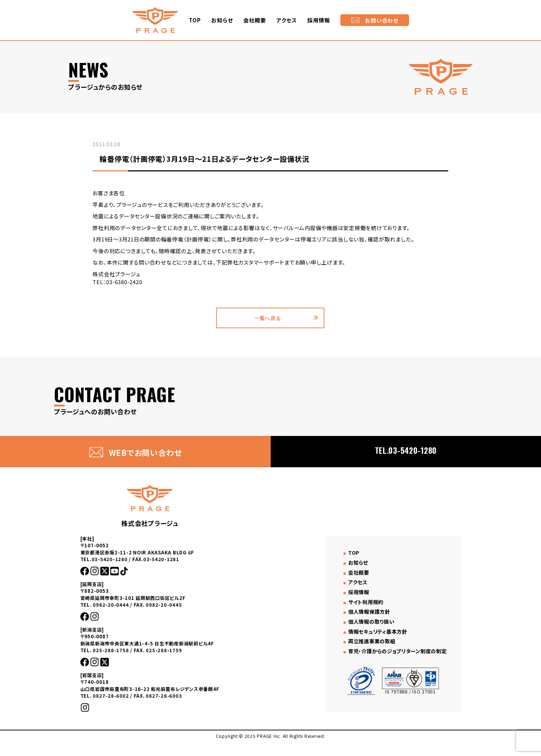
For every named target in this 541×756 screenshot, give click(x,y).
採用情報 (319, 20)
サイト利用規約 (362, 608)
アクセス (287, 20)
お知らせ (222, 20)
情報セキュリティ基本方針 (375, 635)
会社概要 (254, 20)
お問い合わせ (375, 20)
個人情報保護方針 (365, 617)
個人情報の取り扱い (368, 626)
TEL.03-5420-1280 (406, 451)
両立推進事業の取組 (368, 643)
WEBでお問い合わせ (136, 452)
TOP (195, 20)
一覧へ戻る (268, 318)
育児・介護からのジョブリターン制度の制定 (396, 652)
